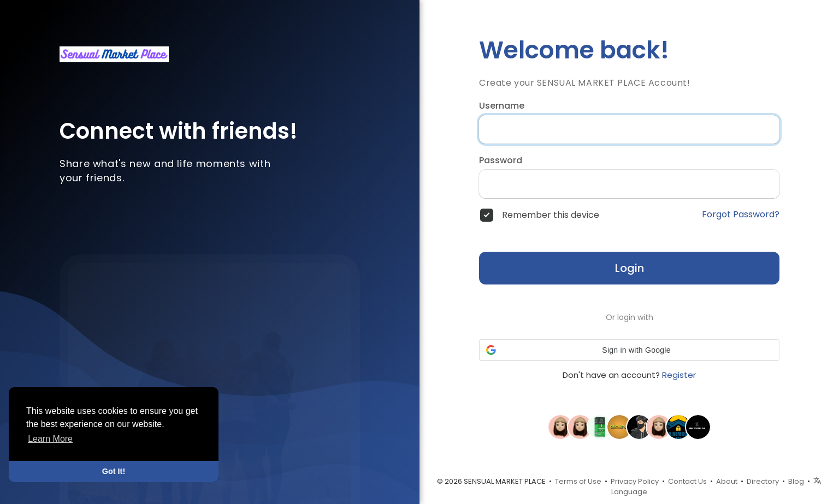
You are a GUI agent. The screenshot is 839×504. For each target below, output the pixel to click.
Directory (763, 481)
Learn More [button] (50, 439)
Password (501, 161)
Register (679, 375)
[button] (629, 350)
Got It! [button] (114, 471)
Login (630, 268)
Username (502, 106)
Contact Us (687, 481)
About (727, 481)
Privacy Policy (635, 481)
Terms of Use (578, 481)
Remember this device (551, 215)
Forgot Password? (741, 215)
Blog (796, 481)
